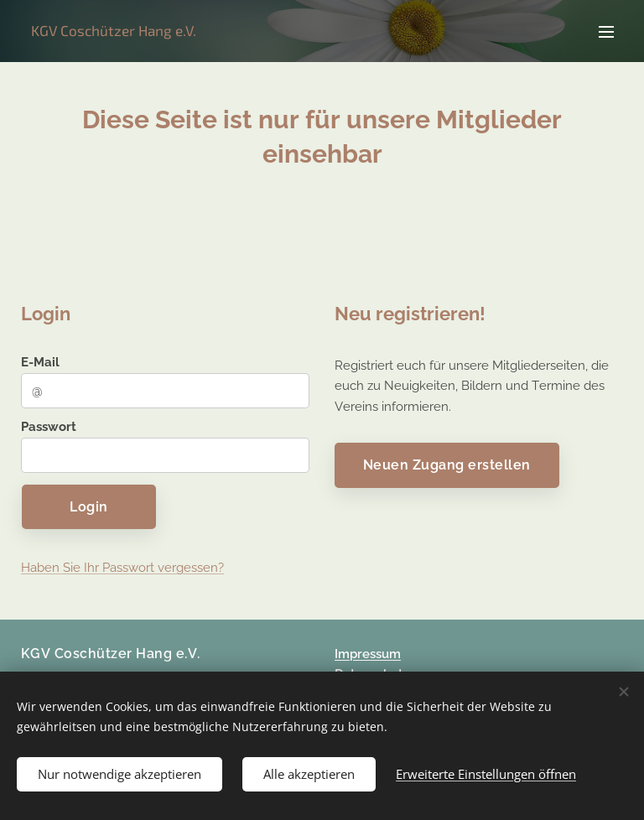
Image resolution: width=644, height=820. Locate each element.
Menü (606, 32)
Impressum (368, 654)
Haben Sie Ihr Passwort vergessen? (122, 568)
